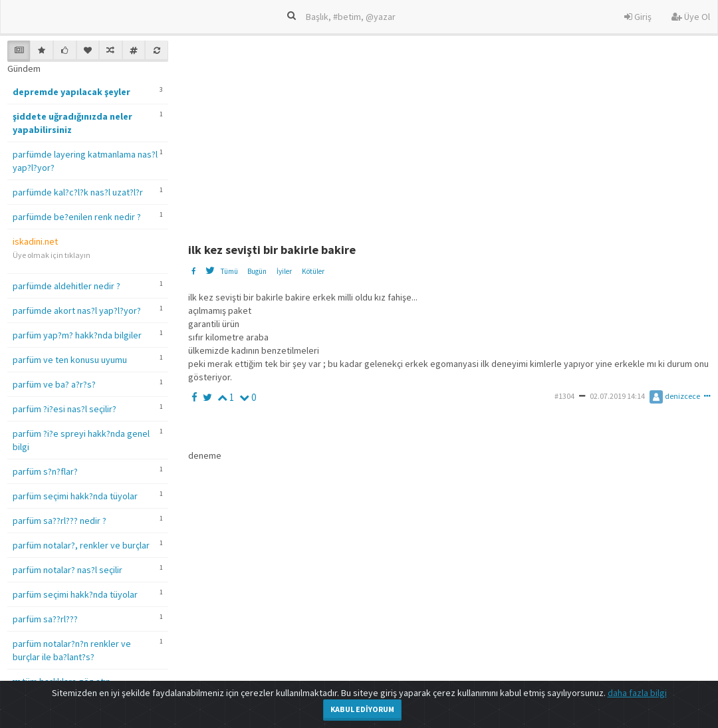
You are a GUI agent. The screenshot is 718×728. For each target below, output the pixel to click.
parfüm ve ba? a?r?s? (54, 384)
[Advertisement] (452, 134)
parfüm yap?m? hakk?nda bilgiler (77, 335)
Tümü (229, 271)
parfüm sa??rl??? (45, 619)
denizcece (675, 396)
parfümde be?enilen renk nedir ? (77, 217)
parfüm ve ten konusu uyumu (70, 360)
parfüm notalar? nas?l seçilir (67, 570)
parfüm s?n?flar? (45, 471)
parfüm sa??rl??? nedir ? (60, 521)
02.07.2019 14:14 (617, 396)
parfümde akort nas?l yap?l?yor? (77, 310)
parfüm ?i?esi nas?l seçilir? (64, 409)
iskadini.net (35, 241)
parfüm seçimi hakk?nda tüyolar (75, 496)
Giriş (638, 17)
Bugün (257, 271)
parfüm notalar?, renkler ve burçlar (81, 545)
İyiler (284, 271)
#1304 (564, 396)
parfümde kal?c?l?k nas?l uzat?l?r (78, 192)
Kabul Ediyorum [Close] (362, 709)
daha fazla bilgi (637, 693)
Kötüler (313, 271)
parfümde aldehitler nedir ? (66, 286)
